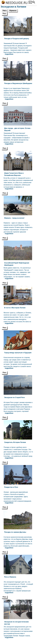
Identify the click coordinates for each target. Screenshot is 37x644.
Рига (5, 11)
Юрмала (13, 11)
